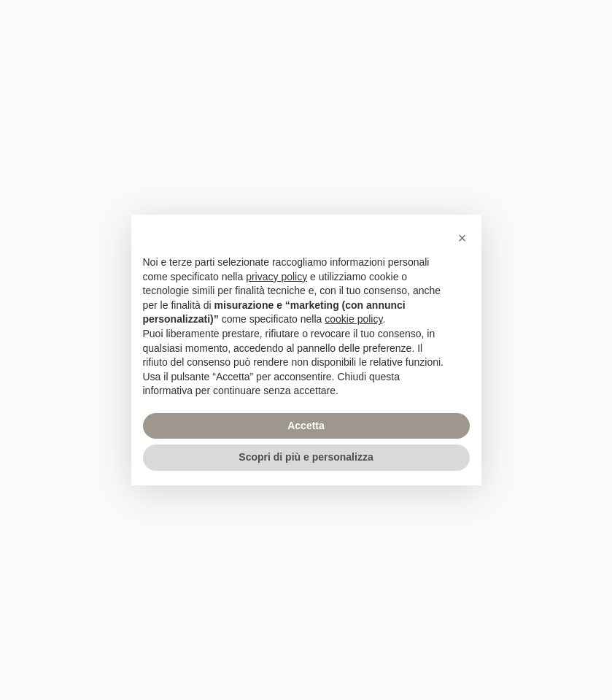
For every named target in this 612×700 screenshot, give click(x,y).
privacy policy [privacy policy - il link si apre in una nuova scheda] (276, 277)
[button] (462, 238)
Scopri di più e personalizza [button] (306, 457)
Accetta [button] (306, 426)
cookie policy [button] (353, 319)
